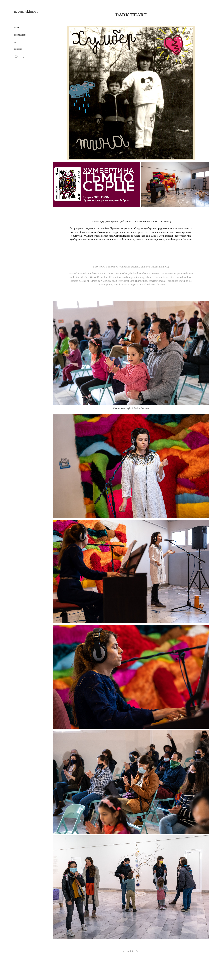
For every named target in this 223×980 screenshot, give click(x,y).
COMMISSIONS (20, 35)
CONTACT (18, 49)
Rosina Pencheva (141, 408)
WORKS (17, 28)
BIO (15, 42)
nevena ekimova (26, 11)
